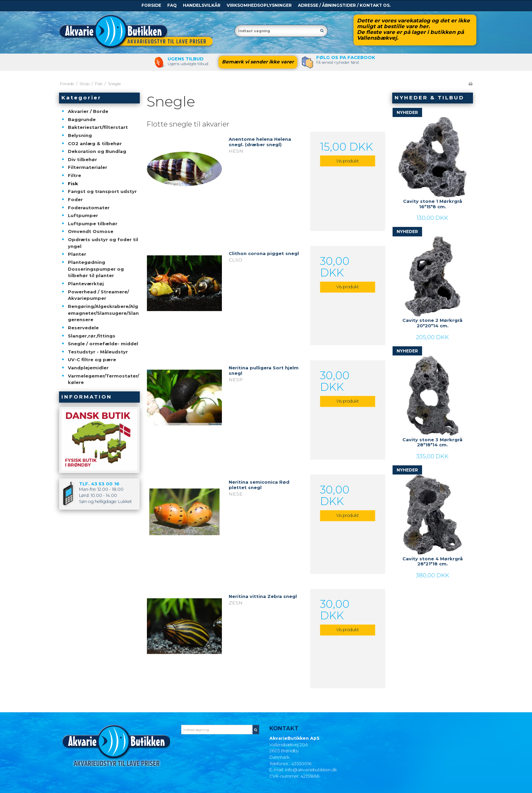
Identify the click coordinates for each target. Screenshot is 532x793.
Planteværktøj (86, 284)
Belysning (80, 135)
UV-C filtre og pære (92, 360)
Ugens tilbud (186, 59)
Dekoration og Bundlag (97, 151)
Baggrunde (82, 119)
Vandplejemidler (88, 368)
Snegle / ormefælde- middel (103, 344)
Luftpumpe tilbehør (93, 224)
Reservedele (83, 328)
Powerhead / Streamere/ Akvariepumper (98, 295)
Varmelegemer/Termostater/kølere (103, 379)
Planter (77, 254)
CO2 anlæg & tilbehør (95, 143)
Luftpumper (83, 215)
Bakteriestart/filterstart (98, 127)
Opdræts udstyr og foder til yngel (103, 243)
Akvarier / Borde (88, 111)
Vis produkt (348, 161)
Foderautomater (89, 208)
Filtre (74, 175)
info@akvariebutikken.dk (311, 770)
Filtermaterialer (88, 167)
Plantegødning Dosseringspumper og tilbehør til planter (96, 269)
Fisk (73, 183)
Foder (75, 199)
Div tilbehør (82, 159)
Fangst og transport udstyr (102, 191)
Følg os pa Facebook (346, 57)
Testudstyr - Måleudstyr (98, 352)
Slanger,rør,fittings (92, 336)
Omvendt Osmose (91, 231)
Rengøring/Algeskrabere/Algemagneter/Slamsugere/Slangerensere (103, 313)
